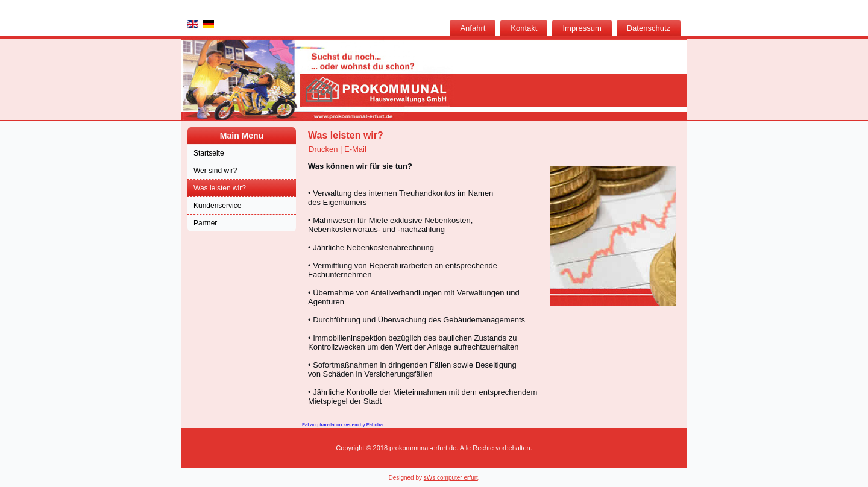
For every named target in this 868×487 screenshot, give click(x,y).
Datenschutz (649, 28)
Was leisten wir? (220, 188)
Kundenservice (217, 206)
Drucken (324, 149)
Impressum (582, 28)
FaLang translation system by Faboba (342, 425)
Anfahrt (473, 28)
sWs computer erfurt (451, 478)
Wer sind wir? (215, 171)
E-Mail (355, 149)
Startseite (209, 153)
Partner (205, 223)
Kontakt (524, 28)
